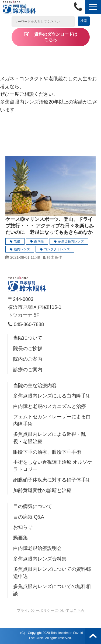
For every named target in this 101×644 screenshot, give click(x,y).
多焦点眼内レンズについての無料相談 (52, 590)
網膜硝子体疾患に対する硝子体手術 (52, 480)
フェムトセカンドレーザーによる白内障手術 (52, 420)
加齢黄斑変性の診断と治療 (42, 490)
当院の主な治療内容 (35, 386)
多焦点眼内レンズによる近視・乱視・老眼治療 (50, 438)
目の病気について (33, 506)
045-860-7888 (79, 7)
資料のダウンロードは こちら (60, 37)
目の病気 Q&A (29, 517)
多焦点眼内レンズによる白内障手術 (52, 396)
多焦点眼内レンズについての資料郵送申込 (52, 573)
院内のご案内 (28, 359)
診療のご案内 (28, 370)
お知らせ (23, 527)
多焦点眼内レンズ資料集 (40, 559)
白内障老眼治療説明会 (37, 548)
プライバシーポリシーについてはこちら (51, 610)
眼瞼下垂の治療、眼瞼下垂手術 (47, 452)
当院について (28, 338)
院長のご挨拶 (28, 348)
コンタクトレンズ (57, 249)
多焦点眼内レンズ (71, 241)
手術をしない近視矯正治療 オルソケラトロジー (53, 466)
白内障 (39, 241)
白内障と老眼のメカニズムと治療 (50, 406)
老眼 (17, 241)
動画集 (20, 538)
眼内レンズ (22, 249)
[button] (93, 7)
